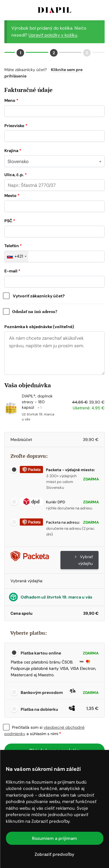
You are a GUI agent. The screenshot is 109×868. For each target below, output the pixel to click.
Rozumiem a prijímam (54, 838)
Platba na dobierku (59, 708)
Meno (11, 100)
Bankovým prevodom (59, 692)
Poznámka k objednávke (39, 327)
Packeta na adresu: (50, 522)
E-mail (12, 271)
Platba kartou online (59, 653)
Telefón (13, 246)
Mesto (12, 196)
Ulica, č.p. (16, 175)
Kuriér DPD (42, 502)
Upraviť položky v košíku (53, 35)
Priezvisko (16, 126)
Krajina (13, 151)
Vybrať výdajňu (84, 560)
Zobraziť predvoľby (54, 854)
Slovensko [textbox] (18, 161)
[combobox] (54, 161)
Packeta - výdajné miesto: (57, 470)
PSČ (10, 221)
